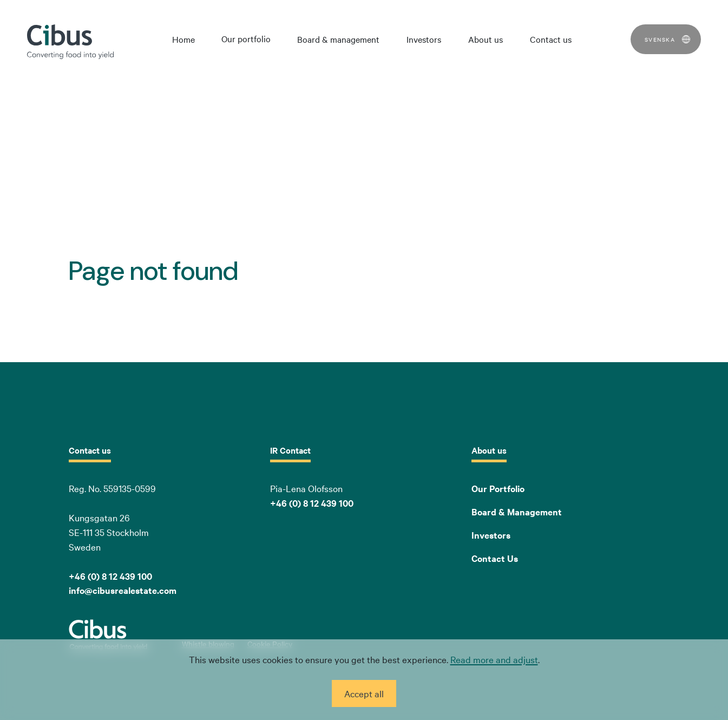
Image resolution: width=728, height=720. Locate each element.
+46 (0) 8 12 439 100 (312, 503)
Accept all (364, 693)
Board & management (338, 39)
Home (183, 39)
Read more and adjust (494, 659)
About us (486, 39)
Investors (424, 39)
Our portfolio (246, 38)
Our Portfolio (498, 488)
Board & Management (517, 512)
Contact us (551, 39)
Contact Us (495, 558)
